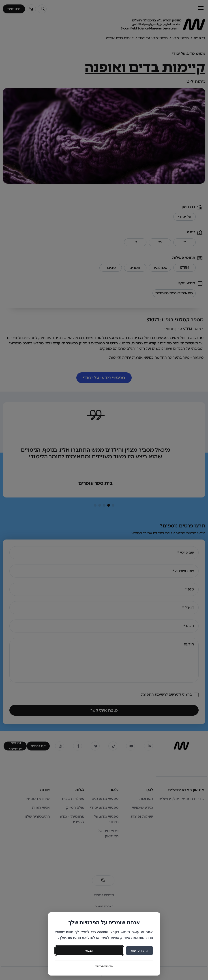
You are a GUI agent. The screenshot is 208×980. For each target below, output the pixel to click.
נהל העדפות (139, 950)
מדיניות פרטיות (104, 966)
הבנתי (89, 950)
